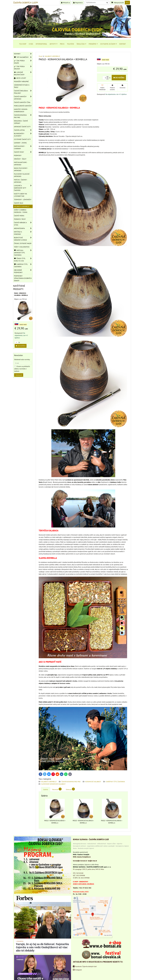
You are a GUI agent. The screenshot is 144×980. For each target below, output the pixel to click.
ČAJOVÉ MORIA (19, 216)
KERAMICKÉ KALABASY (93, 782)
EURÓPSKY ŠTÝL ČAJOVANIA (115, 782)
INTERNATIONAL (41, 44)
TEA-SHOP (23, 44)
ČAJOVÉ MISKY (23, 152)
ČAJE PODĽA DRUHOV (23, 68)
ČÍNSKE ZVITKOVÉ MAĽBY (23, 243)
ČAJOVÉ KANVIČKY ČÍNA (22, 102)
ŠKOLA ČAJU (81, 44)
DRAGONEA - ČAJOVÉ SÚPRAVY (21, 122)
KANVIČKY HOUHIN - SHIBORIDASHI (21, 110)
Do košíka (119, 78)
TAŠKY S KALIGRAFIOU (22, 247)
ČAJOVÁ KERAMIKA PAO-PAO (71, 782)
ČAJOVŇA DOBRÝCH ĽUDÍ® (26, 3)
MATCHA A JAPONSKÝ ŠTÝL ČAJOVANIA (23, 253)
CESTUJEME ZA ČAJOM (108, 44)
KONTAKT (123, 44)
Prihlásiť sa (65, 3)
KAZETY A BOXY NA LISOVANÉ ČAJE (20, 195)
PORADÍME (93, 44)
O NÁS (31, 44)
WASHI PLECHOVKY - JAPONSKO (21, 169)
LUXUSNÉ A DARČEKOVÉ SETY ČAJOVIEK (23, 188)
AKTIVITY (53, 44)
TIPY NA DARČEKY (23, 57)
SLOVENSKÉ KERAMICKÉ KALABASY (53, 784)
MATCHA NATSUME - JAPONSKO (21, 163)
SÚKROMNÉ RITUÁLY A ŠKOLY (22, 86)
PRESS (62, 44)
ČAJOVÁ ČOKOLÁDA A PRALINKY (23, 92)
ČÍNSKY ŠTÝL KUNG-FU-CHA (23, 260)
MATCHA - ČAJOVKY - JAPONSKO (21, 181)
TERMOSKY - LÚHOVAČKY (23, 200)
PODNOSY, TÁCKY (20, 219)
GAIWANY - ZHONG (20, 143)
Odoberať (19, 375)
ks (17, 342)
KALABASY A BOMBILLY (49, 782)
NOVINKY (23, 54)
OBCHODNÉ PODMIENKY (23, 271)
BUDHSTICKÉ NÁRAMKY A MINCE (23, 239)
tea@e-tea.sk (92, 861)
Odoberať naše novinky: (22, 359)
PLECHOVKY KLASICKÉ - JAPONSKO (22, 175)
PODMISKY (18, 155)
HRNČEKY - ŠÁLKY (20, 159)
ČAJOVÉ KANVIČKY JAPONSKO (23, 98)
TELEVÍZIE (71, 44)
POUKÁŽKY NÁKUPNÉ (21, 81)
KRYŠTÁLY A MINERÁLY (23, 233)
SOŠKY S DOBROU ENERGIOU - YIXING (21, 211)
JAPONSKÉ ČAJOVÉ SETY (22, 127)
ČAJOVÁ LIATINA (23, 130)
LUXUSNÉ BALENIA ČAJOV (23, 73)
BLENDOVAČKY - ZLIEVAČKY (23, 135)
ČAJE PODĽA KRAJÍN (23, 62)
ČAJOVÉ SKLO (19, 203)
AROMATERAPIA (23, 228)
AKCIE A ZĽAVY (20, 78)
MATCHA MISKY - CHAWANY (23, 147)
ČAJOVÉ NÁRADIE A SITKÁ (23, 224)
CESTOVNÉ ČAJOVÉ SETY (22, 139)
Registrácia (78, 3)
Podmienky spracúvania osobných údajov (23, 278)
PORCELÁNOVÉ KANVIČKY (23, 106)
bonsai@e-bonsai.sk (80, 861)
